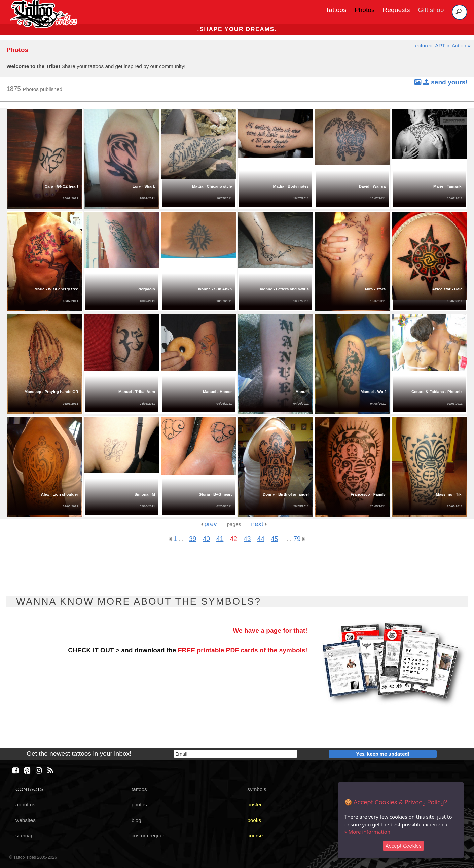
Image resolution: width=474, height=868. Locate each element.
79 (299, 539)
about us (25, 805)
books (254, 820)
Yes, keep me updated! (383, 754)
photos (139, 805)
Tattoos (336, 10)
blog (136, 820)
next (259, 524)
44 (261, 539)
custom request (149, 836)
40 (206, 539)
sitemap (25, 836)
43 (247, 539)
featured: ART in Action (442, 46)
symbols (257, 789)
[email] (235, 754)
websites (26, 820)
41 (220, 539)
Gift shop (431, 10)
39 (193, 539)
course (255, 836)
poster (254, 805)
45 (274, 539)
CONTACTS (29, 789)
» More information (367, 832)
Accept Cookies (404, 846)
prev (209, 524)
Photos (365, 10)
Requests (396, 10)
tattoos (139, 789)
